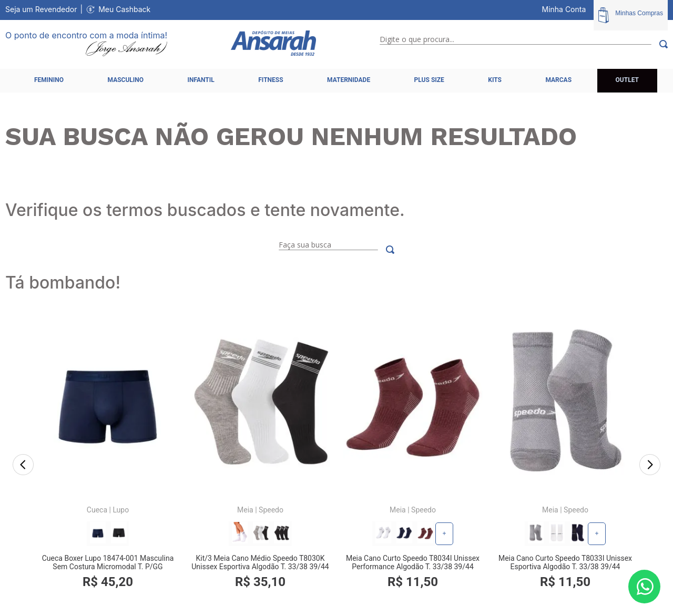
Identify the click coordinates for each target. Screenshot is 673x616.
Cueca (97, 510)
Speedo (271, 510)
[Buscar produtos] (660, 44)
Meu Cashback (124, 9)
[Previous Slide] (23, 466)
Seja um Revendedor (41, 9)
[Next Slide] (650, 466)
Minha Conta (564, 9)
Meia (245, 510)
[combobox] (524, 44)
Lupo (121, 510)
